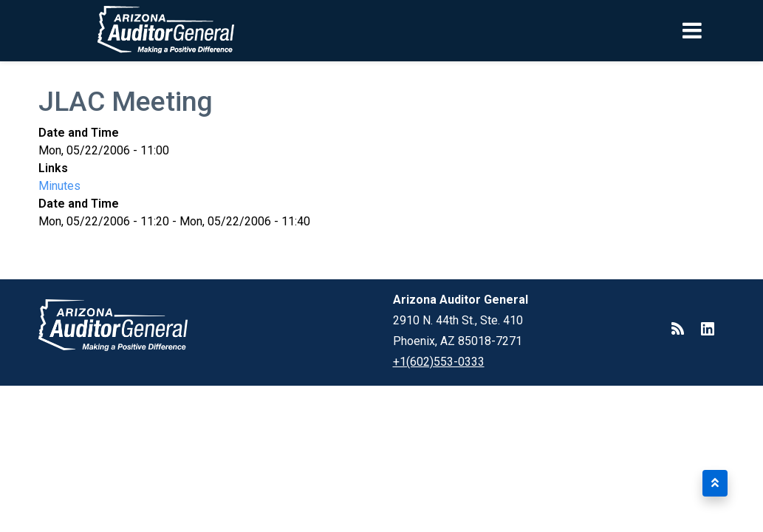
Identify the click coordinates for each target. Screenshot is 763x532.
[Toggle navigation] (717, 30)
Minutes (59, 186)
